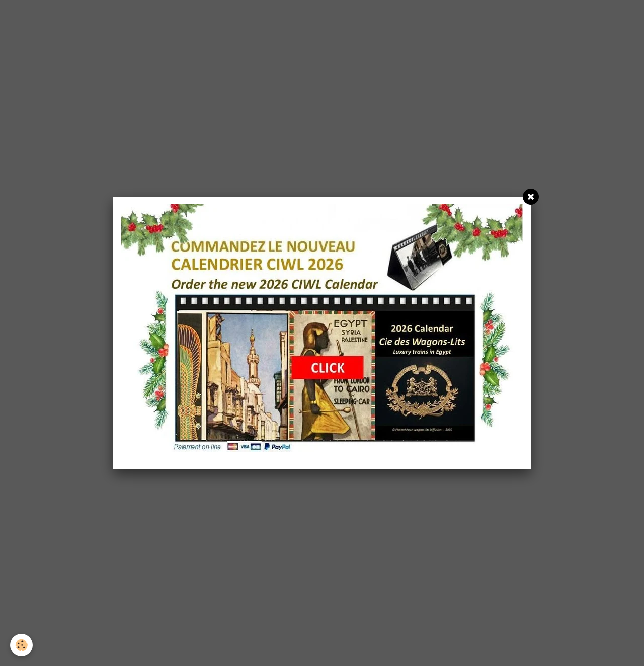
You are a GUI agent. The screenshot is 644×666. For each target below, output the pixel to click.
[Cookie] (21, 645)
